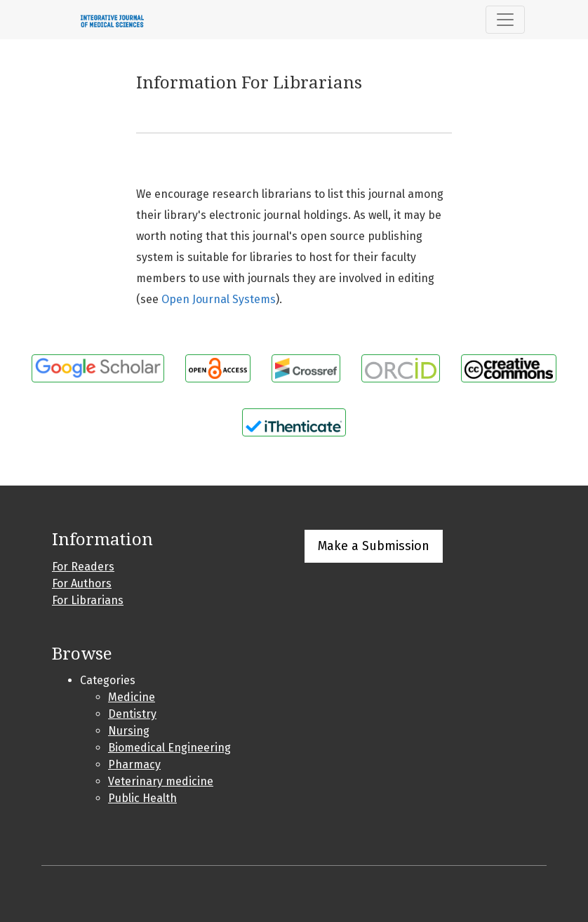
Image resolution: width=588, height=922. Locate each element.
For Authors (82, 583)
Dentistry (132, 714)
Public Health (142, 798)
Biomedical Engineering (169, 748)
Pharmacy (134, 764)
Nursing (129, 731)
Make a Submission (374, 546)
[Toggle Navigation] (505, 20)
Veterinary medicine (161, 781)
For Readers (83, 567)
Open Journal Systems (219, 299)
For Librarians (88, 600)
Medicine (132, 697)
